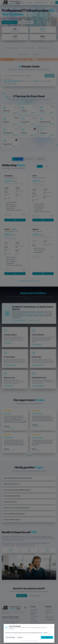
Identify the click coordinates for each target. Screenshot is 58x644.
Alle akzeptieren (47, 637)
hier (43, 633)
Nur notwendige (10, 637)
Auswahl (20, 637)
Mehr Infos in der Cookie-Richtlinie (29, 641)
